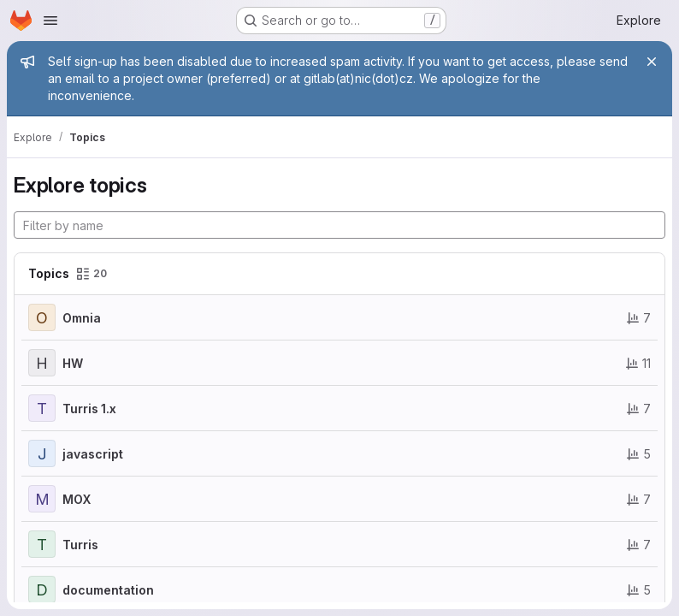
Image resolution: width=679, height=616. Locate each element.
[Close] (652, 62)
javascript (93, 454)
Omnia (82, 318)
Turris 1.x (89, 409)
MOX (77, 499)
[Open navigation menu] (50, 21)
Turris (80, 545)
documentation (108, 590)
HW (73, 363)
